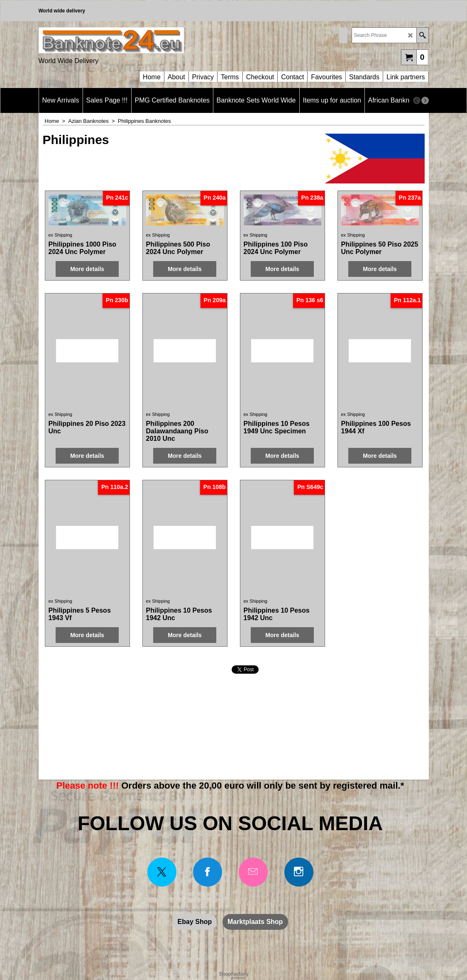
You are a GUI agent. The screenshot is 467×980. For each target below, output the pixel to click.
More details (87, 269)
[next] (425, 100)
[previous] (417, 100)
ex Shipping (61, 235)
